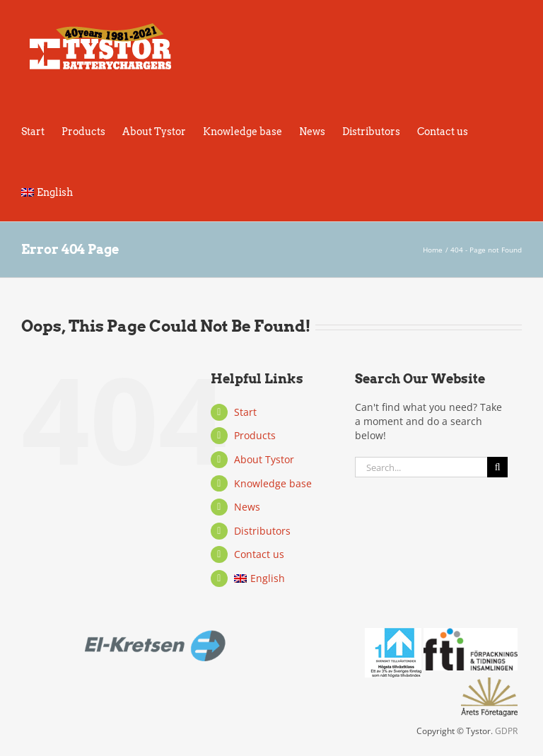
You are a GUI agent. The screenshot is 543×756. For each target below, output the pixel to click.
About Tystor (264, 459)
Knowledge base (273, 483)
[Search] (497, 467)
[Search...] (421, 467)
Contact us (259, 554)
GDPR (506, 731)
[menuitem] (47, 191)
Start (245, 412)
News (247, 507)
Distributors (262, 531)
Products (255, 435)
